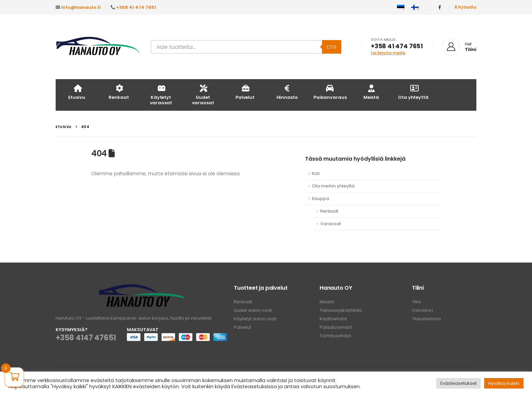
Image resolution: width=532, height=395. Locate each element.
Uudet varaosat (203, 95)
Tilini (416, 302)
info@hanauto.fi (81, 7)
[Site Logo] (98, 47)
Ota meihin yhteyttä (333, 186)
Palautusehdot (336, 327)
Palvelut (245, 92)
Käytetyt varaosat (161, 95)
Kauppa (320, 199)
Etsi (332, 47)
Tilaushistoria (426, 319)
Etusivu (77, 92)
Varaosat (331, 224)
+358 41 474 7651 (136, 7)
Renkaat (119, 92)
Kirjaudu (465, 7)
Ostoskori (422, 310)
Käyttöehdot (333, 319)
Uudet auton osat (253, 310)
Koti (316, 173)
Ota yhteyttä (413, 92)
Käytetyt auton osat (255, 319)
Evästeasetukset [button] (459, 383)
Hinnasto (287, 92)
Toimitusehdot (335, 336)
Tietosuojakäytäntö (341, 310)
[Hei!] (459, 47)
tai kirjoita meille (388, 53)
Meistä (371, 92)
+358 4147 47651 (86, 338)
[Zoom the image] (141, 288)
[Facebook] (440, 7)
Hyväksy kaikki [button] (504, 383)
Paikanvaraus (330, 92)
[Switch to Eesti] (401, 7)
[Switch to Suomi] (415, 7)
